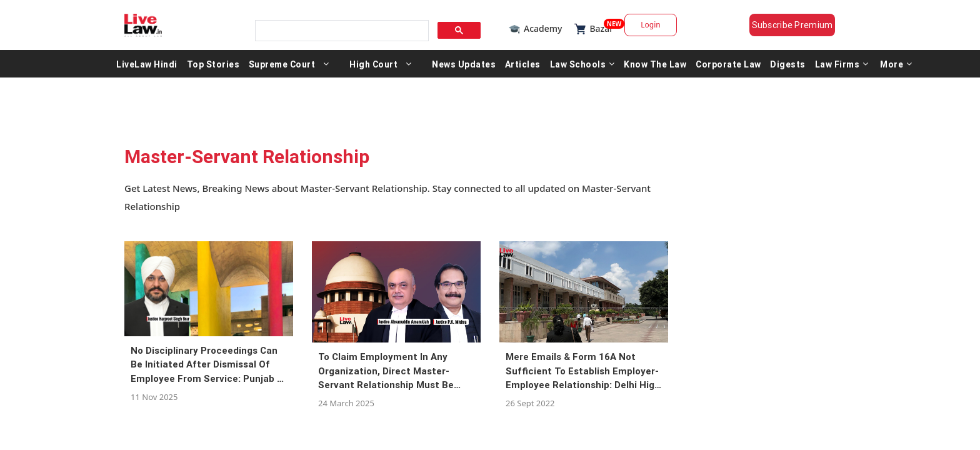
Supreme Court (282, 67)
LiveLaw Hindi (147, 67)
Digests (788, 67)
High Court (373, 67)
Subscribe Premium (802, 25)
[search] (338, 27)
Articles (523, 67)
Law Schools (582, 67)
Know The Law (655, 67)
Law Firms (842, 67)
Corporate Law (728, 67)
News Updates (464, 67)
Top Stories (213, 67)
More (896, 67)
